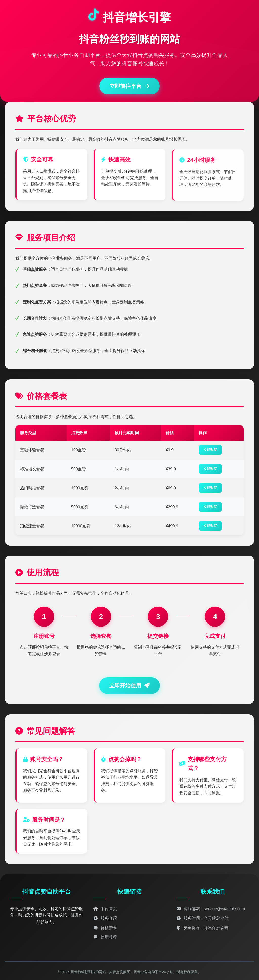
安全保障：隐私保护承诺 (202, 928)
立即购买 (210, 450)
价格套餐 (105, 928)
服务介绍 (105, 918)
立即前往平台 (129, 86)
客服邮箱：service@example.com (210, 909)
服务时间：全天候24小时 (202, 918)
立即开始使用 (130, 686)
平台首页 (105, 909)
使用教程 (105, 937)
